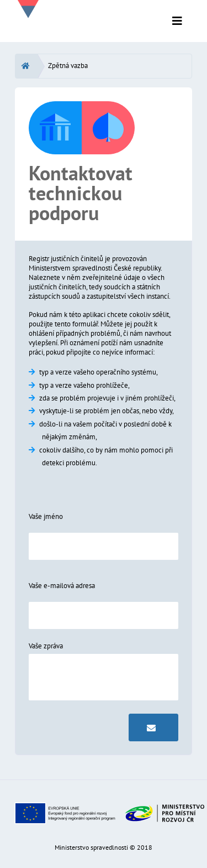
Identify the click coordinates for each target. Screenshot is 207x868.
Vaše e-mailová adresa (62, 586)
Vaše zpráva (46, 646)
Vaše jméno (46, 516)
